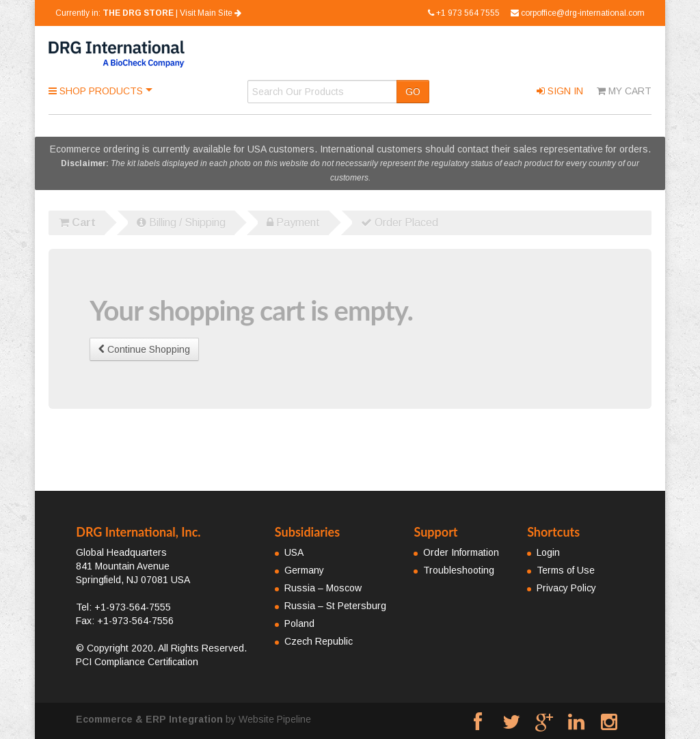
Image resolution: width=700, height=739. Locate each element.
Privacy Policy (566, 588)
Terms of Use (566, 570)
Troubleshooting (459, 570)
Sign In (560, 91)
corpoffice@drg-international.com (578, 13)
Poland (299, 623)
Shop (97, 91)
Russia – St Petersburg (335, 606)
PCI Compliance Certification (137, 662)
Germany (304, 570)
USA (294, 552)
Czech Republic (319, 641)
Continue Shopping (144, 349)
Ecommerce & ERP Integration (149, 719)
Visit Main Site (211, 13)
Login (548, 552)
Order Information (461, 552)
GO (413, 92)
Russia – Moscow (323, 588)
